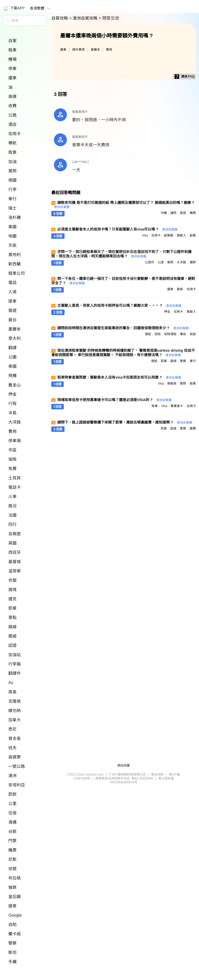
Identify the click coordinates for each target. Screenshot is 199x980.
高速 (12, 97)
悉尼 (12, 729)
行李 (12, 190)
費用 (12, 431)
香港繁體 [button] (41, 8)
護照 (173, 213)
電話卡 (15, 487)
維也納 (15, 711)
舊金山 (15, 385)
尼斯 (12, 859)
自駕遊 (15, 534)
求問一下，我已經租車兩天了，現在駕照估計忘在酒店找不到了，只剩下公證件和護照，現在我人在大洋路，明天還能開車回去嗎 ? (121, 254)
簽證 (12, 311)
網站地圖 (124, 765)
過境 (12, 590)
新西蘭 (15, 264)
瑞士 (12, 208)
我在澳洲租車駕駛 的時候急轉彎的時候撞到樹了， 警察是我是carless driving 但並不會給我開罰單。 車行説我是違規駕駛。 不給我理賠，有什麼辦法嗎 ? (123, 353)
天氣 (12, 245)
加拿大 (15, 720)
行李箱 (15, 664)
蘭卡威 (15, 934)
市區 (12, 450)
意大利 (15, 338)
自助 (12, 925)
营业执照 (157, 775)
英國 (12, 543)
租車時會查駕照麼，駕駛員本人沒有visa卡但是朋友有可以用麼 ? (119, 377)
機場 (12, 59)
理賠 (148, 334)
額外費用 (79, 50)
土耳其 (15, 478)
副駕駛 (169, 235)
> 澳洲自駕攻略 (84, 18)
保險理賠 (170, 334)
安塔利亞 (17, 785)
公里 (12, 804)
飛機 (12, 376)
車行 (12, 199)
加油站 (15, 655)
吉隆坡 (15, 701)
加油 (12, 162)
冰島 (12, 413)
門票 (12, 841)
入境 (12, 292)
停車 (12, 69)
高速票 (15, 757)
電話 (12, 283)
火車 (12, 497)
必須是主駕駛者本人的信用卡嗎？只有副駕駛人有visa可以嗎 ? (117, 229)
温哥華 (15, 571)
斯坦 (12, 952)
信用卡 (15, 134)
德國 (12, 180)
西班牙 (15, 552)
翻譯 (12, 348)
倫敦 (12, 887)
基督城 (15, 562)
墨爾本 (15, 329)
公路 (12, 115)
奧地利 (15, 255)
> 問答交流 (109, 18)
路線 (12, 627)
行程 (12, 404)
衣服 (12, 580)
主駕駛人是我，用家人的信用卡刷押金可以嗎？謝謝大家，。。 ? (119, 305)
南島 (12, 692)
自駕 (12, 41)
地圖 (12, 236)
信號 (12, 869)
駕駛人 (181, 235)
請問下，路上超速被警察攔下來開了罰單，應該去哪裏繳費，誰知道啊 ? (125, 422)
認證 (12, 645)
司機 (164, 213)
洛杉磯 (15, 217)
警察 (12, 943)
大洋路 (15, 422)
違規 (173, 361)
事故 (183, 334)
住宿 (12, 813)
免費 (12, 469)
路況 (12, 506)
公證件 (150, 262)
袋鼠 (193, 334)
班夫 (12, 748)
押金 (12, 394)
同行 (12, 525)
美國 (12, 227)
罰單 (12, 608)
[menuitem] (14, 6)
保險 (12, 459)
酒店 (12, 124)
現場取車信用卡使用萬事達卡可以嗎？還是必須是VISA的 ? (114, 400)
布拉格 (15, 878)
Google (15, 915)
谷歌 (12, 832)
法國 (12, 515)
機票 (12, 850)
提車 (12, 301)
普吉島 (15, 738)
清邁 (12, 822)
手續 (12, 962)
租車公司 (17, 273)
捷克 (12, 599)
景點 (12, 618)
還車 (12, 78)
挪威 (12, 636)
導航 (12, 143)
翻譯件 (15, 673)
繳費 (193, 428)
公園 (12, 357)
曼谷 (12, 320)
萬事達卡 (177, 406)
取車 (12, 152)
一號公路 (17, 766)
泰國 (12, 366)
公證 (161, 262)
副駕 (193, 235)
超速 (173, 428)
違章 (12, 906)
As (11, 683)
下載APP (14, 8)
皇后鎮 (15, 897)
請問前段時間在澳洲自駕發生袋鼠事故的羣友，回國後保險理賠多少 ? (123, 328)
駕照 (12, 171)
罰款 (12, 794)
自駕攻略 (60, 18)
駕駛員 (172, 384)
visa (145, 235)
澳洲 (12, 776)
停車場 (15, 441)
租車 (12, 50)
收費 (12, 106)
